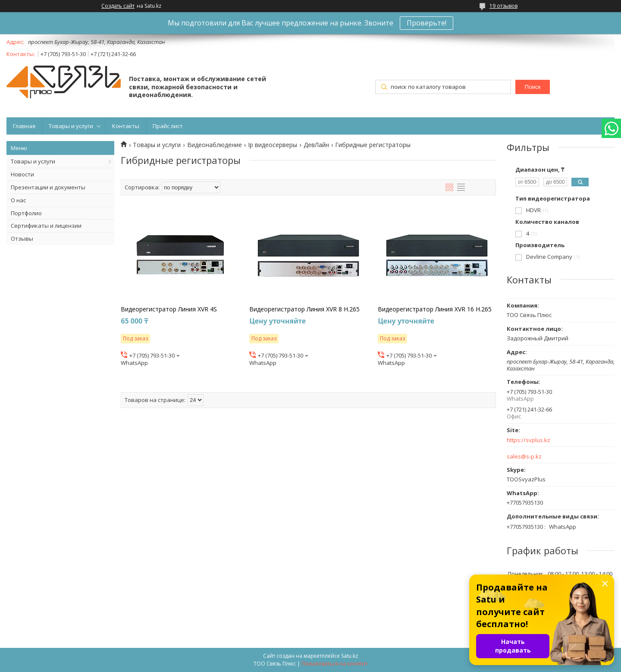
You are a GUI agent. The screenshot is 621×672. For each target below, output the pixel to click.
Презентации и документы (48, 187)
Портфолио (26, 213)
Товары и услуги (71, 126)
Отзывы (22, 239)
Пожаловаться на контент (334, 664)
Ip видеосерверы (273, 145)
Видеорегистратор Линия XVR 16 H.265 (435, 309)
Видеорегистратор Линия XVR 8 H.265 (304, 309)
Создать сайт (118, 6)
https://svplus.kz (528, 440)
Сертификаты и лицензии (46, 226)
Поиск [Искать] (533, 87)
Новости (22, 174)
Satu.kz (350, 656)
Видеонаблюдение (215, 145)
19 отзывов (503, 6)
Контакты (126, 126)
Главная (24, 126)
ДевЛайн (316, 145)
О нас (18, 200)
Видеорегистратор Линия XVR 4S (169, 309)
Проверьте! (427, 23)
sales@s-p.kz (524, 457)
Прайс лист (168, 126)
